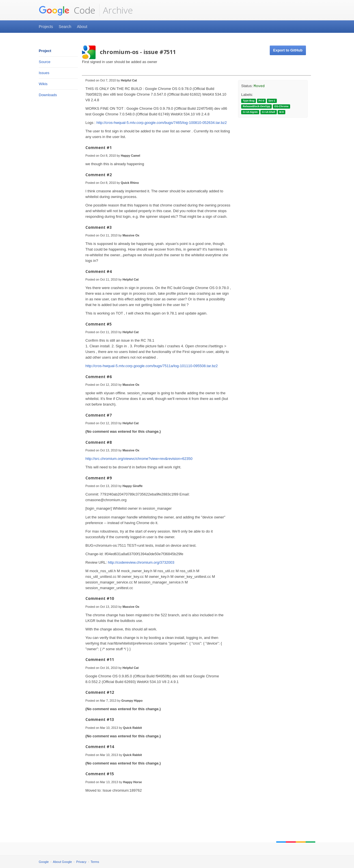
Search (65, 27)
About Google (62, 862)
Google (44, 862)
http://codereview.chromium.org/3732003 (141, 562)
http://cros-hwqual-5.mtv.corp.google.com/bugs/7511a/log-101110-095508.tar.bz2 (152, 366)
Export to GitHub (288, 50)
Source (45, 62)
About (82, 27)
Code (67, 10)
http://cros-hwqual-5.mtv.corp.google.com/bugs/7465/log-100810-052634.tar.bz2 (162, 123)
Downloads (48, 95)
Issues (44, 73)
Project (45, 51)
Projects (46, 27)
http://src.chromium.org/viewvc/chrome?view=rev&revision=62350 (139, 459)
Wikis (43, 84)
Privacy (81, 862)
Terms (95, 862)
